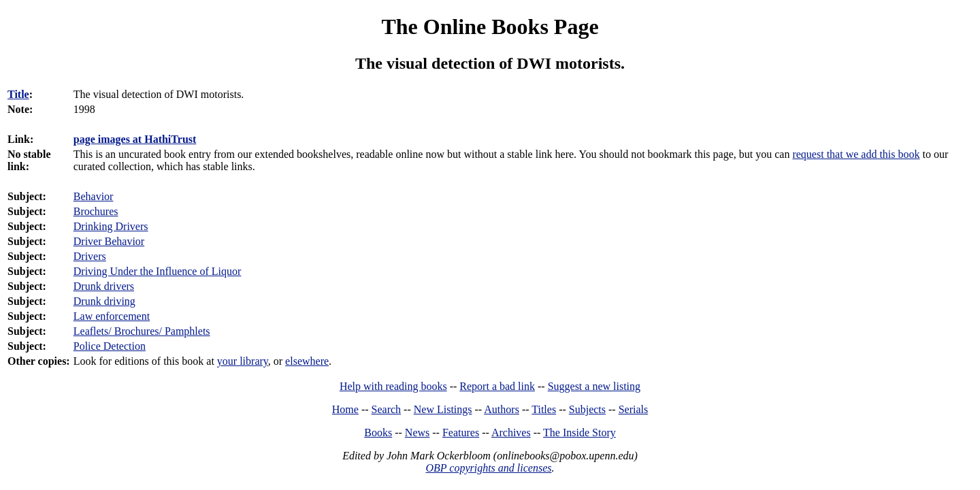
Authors (502, 409)
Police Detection (110, 346)
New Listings (443, 409)
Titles (544, 409)
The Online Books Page (490, 27)
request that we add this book (856, 154)
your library (243, 361)
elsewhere (307, 361)
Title (18, 94)
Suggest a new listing (594, 386)
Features (461, 432)
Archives (511, 432)
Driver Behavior (109, 241)
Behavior (94, 196)
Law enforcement (112, 316)
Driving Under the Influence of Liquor (158, 271)
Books (378, 432)
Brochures (96, 211)
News (417, 432)
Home (345, 409)
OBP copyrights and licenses (488, 468)
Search (387, 409)
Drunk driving (104, 301)
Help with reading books (393, 386)
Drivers (90, 256)
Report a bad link (497, 386)
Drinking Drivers (111, 226)
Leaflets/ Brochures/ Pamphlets (142, 331)
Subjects (587, 409)
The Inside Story (579, 432)
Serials (634, 409)
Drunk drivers (104, 286)
